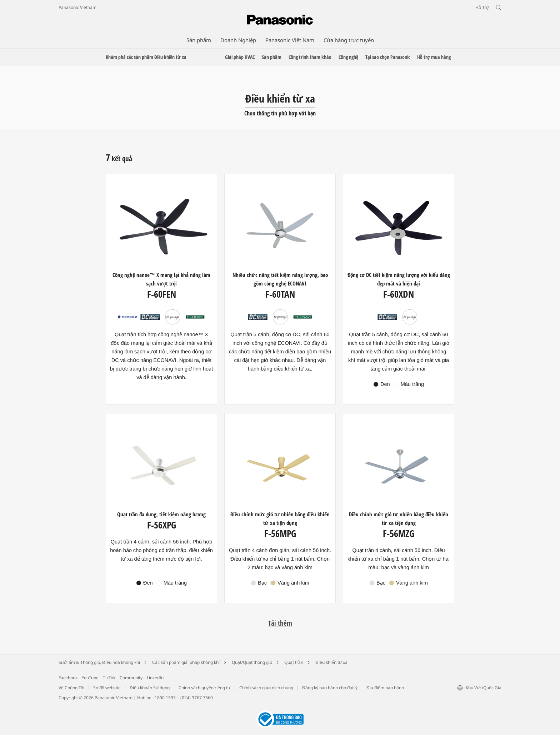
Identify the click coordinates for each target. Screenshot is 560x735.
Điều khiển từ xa (331, 662)
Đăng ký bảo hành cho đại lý (330, 688)
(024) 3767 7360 (197, 698)
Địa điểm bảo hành (385, 688)
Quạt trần (294, 662)
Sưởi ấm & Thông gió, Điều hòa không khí (99, 662)
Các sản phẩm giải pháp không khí (186, 662)
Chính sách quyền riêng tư (204, 688)
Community (131, 678)
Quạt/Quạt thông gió (252, 662)
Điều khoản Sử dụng (150, 688)
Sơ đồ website (107, 688)
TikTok (109, 678)
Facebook (68, 678)
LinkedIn (155, 678)
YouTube (90, 678)
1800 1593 (165, 698)
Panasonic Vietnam (77, 7)
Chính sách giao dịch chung (266, 688)
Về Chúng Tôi (71, 688)
